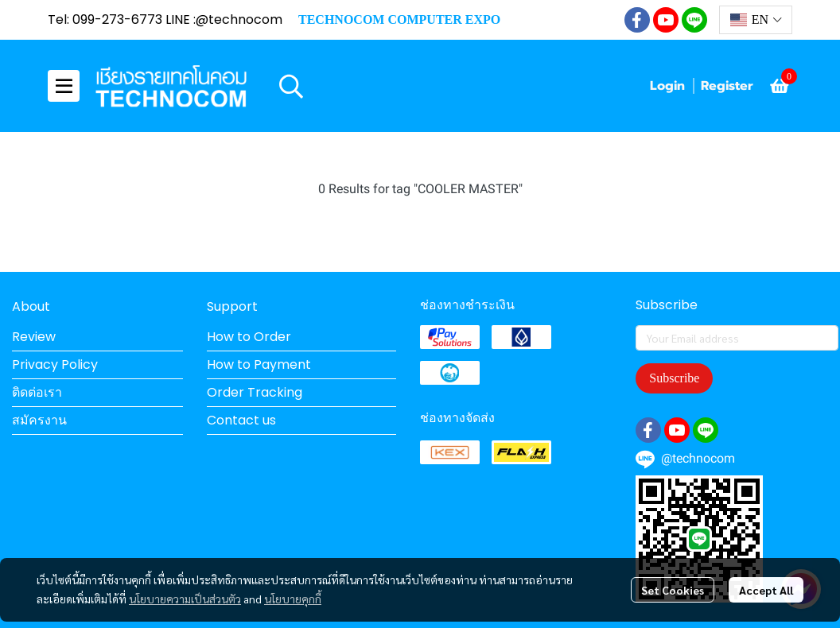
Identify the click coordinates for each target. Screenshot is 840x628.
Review (34, 337)
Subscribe (674, 378)
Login (667, 86)
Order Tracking (255, 392)
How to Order (249, 337)
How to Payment (259, 364)
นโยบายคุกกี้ (293, 599)
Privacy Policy (55, 364)
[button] (756, 20)
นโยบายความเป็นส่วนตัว (185, 599)
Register (727, 86)
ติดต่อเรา (37, 392)
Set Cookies (673, 590)
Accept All (766, 590)
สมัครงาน (39, 420)
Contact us (241, 420)
